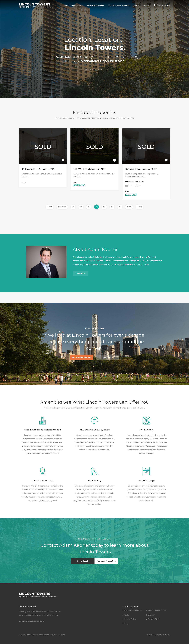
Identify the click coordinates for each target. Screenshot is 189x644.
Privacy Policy (130, 619)
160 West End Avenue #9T (141, 169)
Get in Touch (83, 561)
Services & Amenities (95, 5)
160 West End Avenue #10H (90, 169)
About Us (108, 357)
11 (89, 207)
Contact (147, 5)
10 (81, 207)
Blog (126, 624)
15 (120, 207)
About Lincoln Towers (73, 5)
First (50, 207)
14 (112, 207)
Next (129, 207)
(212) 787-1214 (164, 5)
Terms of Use (154, 619)
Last (140, 207)
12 (96, 207)
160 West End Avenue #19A (38, 169)
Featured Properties (81, 357)
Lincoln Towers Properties (119, 5)
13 (104, 207)
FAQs (137, 5)
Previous (62, 207)
